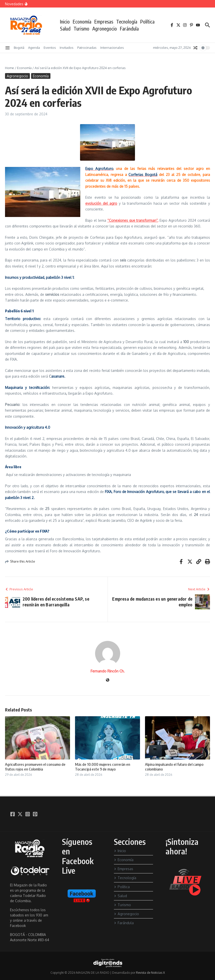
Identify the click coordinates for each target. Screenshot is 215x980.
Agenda (34, 48)
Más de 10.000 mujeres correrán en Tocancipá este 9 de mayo (103, 767)
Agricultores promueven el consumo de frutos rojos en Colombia (35, 767)
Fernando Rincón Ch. (108, 671)
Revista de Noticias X (150, 973)
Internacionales (112, 48)
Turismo (81, 29)
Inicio (65, 22)
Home (10, 68)
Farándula (129, 29)
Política (147, 22)
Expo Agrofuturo (99, 169)
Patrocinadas (87, 48)
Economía (82, 22)
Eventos (50, 48)
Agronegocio (105, 29)
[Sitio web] (108, 680)
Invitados (67, 48)
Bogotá (19, 48)
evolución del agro (101, 203)
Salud (65, 29)
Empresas (104, 22)
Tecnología (127, 22)
